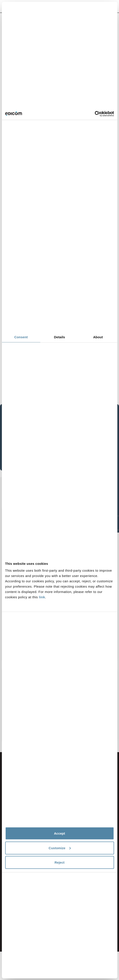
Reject (59, 862)
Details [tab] (60, 337)
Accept (59, 833)
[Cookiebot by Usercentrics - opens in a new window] (95, 114)
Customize (60, 848)
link (42, 597)
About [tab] (98, 337)
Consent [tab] (21, 337)
